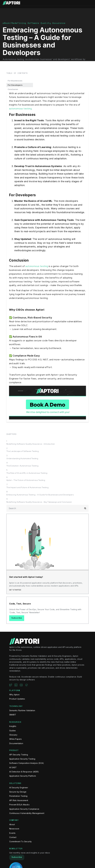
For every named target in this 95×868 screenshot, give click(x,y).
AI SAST (13, 767)
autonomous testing (20, 108)
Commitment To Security (21, 841)
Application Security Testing (22, 759)
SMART (13, 715)
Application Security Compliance (24, 809)
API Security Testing (19, 755)
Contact (13, 837)
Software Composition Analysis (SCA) (27, 763)
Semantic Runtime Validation (22, 710)
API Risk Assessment (19, 800)
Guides (12, 731)
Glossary (13, 735)
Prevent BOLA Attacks (19, 805)
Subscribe (17, 618)
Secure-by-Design (18, 792)
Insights (13, 726)
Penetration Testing (18, 796)
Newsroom (14, 829)
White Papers (16, 739)
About (12, 824)
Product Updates (17, 699)
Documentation (16, 743)
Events (12, 833)
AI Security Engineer (19, 788)
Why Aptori (14, 695)
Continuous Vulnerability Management (27, 813)
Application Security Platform (23, 776)
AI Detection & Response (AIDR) (24, 772)
